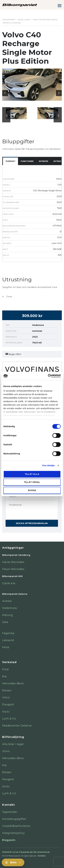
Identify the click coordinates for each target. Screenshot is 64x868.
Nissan (7, 690)
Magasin (9, 840)
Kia (4, 676)
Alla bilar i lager (13, 744)
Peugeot (8, 704)
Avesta (7, 601)
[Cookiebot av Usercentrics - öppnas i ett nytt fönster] (48, 376)
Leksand (8, 640)
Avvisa (32, 490)
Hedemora (9, 608)
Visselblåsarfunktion (16, 826)
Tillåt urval (32, 482)
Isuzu (6, 712)
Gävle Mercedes (13, 562)
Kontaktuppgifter (14, 819)
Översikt (10, 161)
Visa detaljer (48, 465)
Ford (5, 669)
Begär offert (13, 354)
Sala (5, 622)
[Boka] (13, 862)
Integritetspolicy (14, 833)
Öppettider (10, 812)
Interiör (43, 161)
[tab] (10, 161)
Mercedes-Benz (13, 683)
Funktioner (27, 161)
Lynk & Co (9, 719)
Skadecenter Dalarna (17, 726)
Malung (7, 615)
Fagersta (8, 633)
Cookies (42, 856)
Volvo (6, 697)
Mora (6, 647)
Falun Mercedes (13, 569)
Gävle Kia (9, 583)
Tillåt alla (32, 474)
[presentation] (5, 93)
